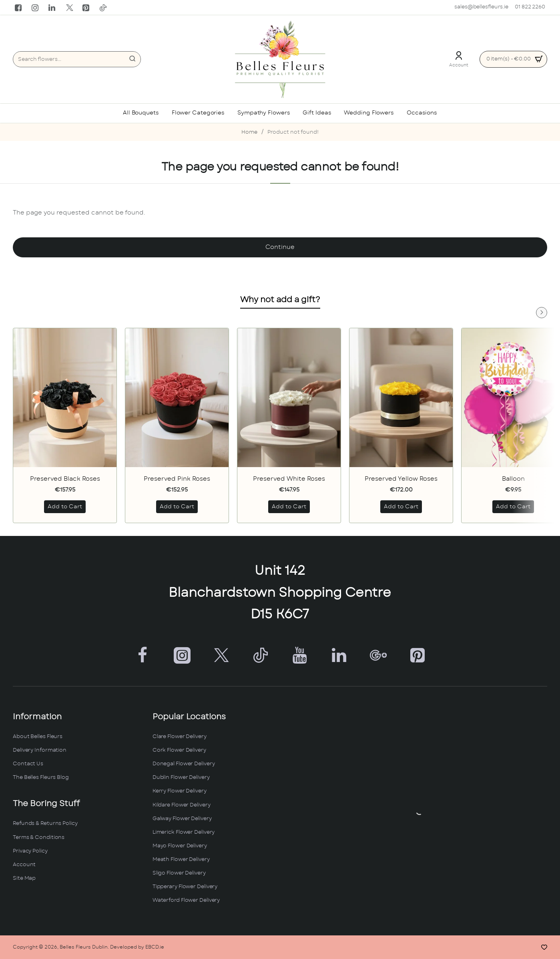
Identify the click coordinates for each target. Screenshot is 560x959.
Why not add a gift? (280, 300)
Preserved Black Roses (65, 479)
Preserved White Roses (289, 479)
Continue (280, 247)
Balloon (513, 479)
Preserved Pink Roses (177, 479)
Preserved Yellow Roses (401, 479)
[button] (65, 507)
